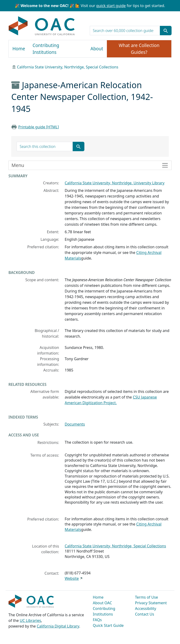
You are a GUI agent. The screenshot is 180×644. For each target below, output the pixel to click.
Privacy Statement (151, 603)
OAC (42, 26)
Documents (75, 424)
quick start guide (111, 6)
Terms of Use (146, 597)
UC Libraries (30, 620)
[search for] (125, 31)
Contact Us (144, 614)
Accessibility (146, 608)
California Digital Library (58, 626)
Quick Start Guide (108, 625)
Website (72, 578)
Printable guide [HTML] (39, 127)
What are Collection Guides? (139, 49)
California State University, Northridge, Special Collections (67, 67)
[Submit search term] (166, 31)
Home (19, 49)
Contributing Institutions (46, 49)
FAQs (97, 620)
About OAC (102, 603)
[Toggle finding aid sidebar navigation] (90, 165)
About (97, 49)
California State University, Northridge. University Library (115, 183)
